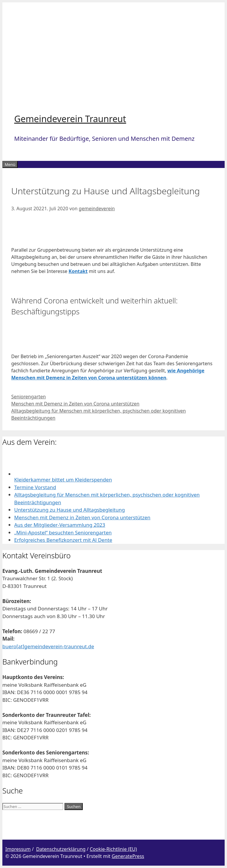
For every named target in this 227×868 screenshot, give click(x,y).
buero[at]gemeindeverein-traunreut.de (48, 646)
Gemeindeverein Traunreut (70, 119)
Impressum (18, 849)
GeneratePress (128, 856)
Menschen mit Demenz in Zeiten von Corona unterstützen (75, 404)
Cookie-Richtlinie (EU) (113, 849)
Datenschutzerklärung (61, 849)
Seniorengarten (29, 397)
